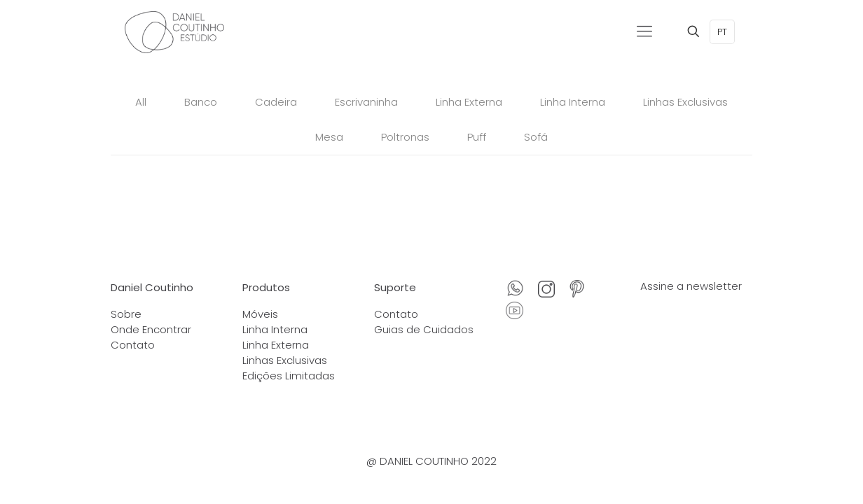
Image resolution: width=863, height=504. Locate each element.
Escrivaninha (366, 102)
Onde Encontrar (151, 329)
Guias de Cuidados (424, 329)
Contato (133, 345)
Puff (477, 137)
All (141, 102)
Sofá (536, 137)
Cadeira (276, 102)
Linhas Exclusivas (685, 102)
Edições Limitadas (289, 376)
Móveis (260, 314)
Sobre (126, 314)
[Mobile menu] (644, 31)
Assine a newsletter (691, 286)
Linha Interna (573, 102)
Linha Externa (469, 102)
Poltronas (405, 137)
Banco (201, 102)
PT (722, 32)
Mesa (329, 137)
